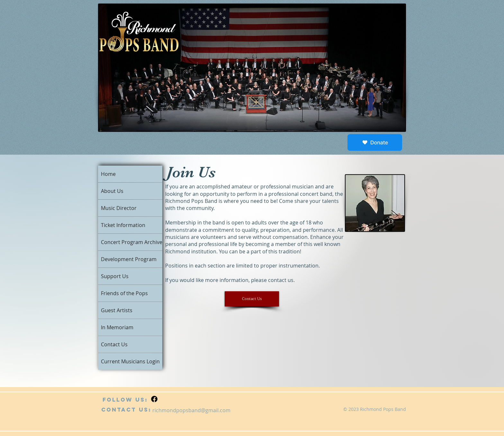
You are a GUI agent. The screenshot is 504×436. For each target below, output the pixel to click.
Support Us (115, 276)
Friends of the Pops (124, 293)
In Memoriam (117, 327)
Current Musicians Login (130, 361)
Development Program (129, 259)
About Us (112, 191)
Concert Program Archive (132, 242)
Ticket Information (123, 225)
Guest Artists (117, 310)
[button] (252, 299)
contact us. (281, 280)
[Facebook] (154, 399)
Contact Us (114, 344)
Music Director (119, 208)
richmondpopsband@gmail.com (191, 410)
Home (108, 174)
